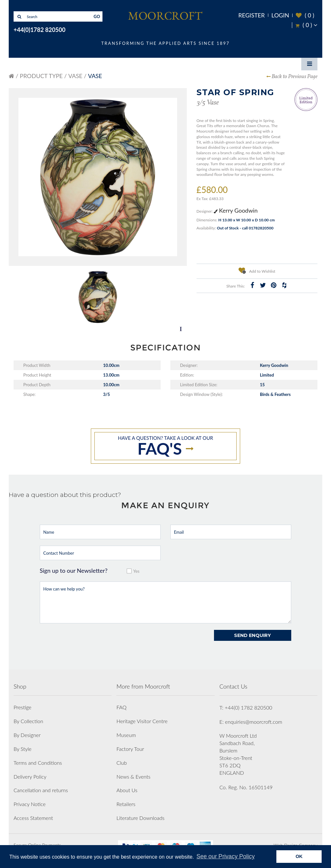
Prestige (22, 707)
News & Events (133, 777)
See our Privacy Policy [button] (226, 856)
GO (97, 16)
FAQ (121, 707)
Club (122, 763)
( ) (305, 15)
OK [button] (299, 856)
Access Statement (33, 818)
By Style (22, 749)
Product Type (41, 76)
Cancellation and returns (41, 790)
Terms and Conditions (38, 763)
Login (280, 15)
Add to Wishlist (257, 270)
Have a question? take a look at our (165, 447)
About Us (127, 790)
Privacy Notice (30, 804)
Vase (75, 76)
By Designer (27, 735)
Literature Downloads (140, 818)
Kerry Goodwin (236, 210)
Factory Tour (130, 749)
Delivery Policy (30, 777)
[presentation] (89, 642)
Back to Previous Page (294, 77)
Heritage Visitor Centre (142, 721)
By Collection (28, 721)
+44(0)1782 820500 (39, 30)
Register (251, 15)
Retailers (126, 804)
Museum (126, 735)
